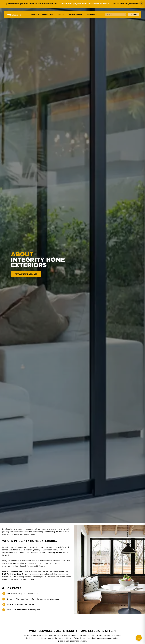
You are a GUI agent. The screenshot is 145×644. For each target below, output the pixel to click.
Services (34, 15)
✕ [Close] (141, 3)
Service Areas (48, 15)
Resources (91, 15)
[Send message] (139, 638)
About (60, 15)
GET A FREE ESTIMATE (26, 274)
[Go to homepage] (14, 16)
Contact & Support (75, 15)
